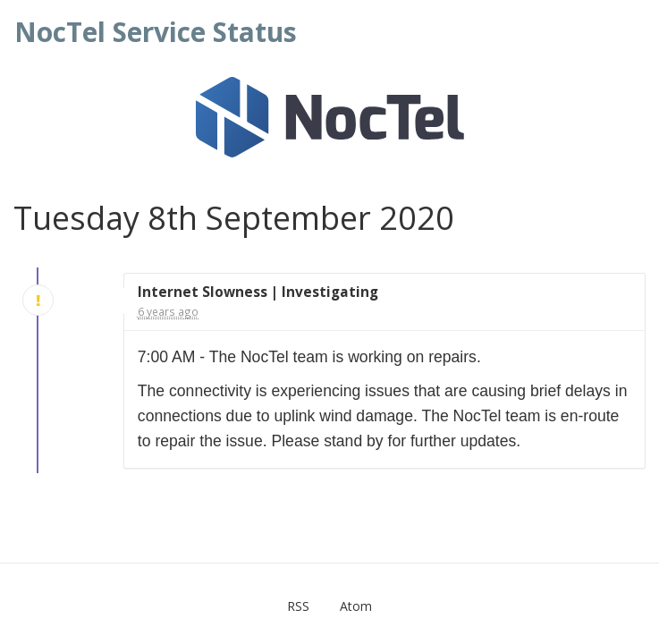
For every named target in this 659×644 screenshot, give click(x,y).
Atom (356, 606)
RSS (298, 606)
